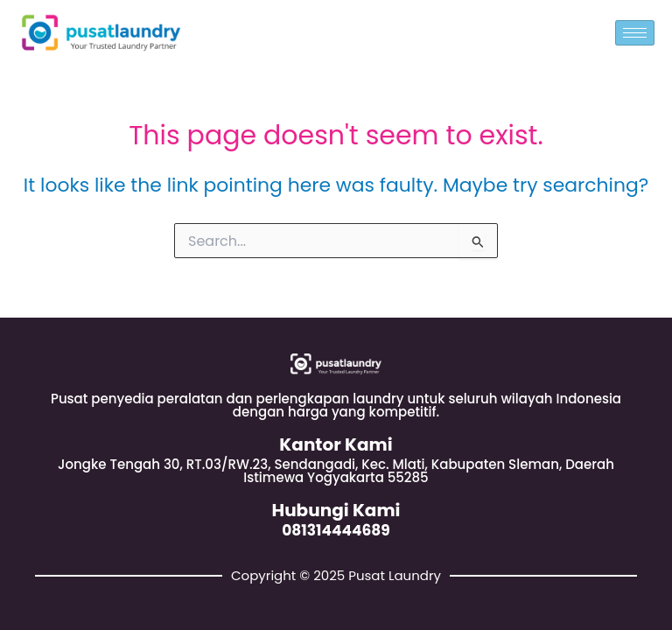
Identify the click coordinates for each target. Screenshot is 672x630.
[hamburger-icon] (635, 33)
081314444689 (336, 530)
